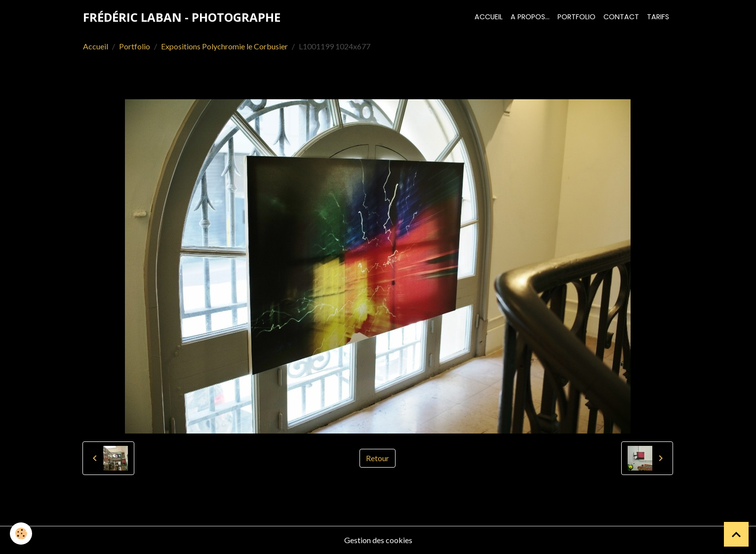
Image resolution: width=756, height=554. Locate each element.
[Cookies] (21, 534)
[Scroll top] (736, 534)
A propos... (530, 17)
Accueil (489, 17)
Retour (378, 458)
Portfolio (577, 17)
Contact (621, 17)
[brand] (182, 17)
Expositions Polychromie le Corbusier (224, 46)
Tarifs (658, 17)
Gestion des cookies (378, 540)
